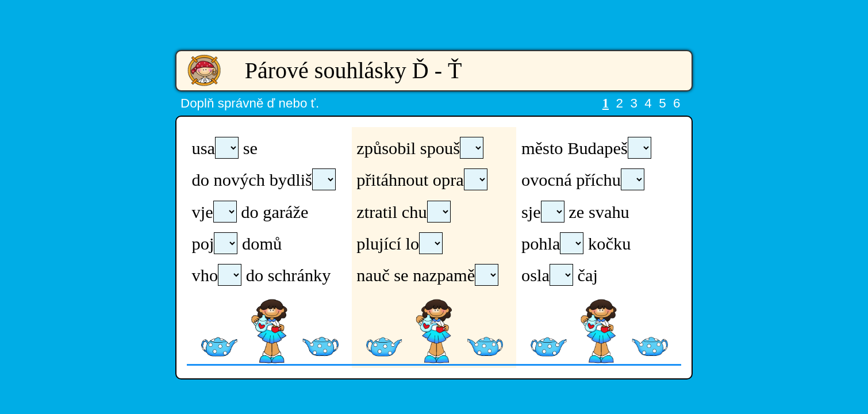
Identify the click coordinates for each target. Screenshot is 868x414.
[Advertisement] (434, 17)
